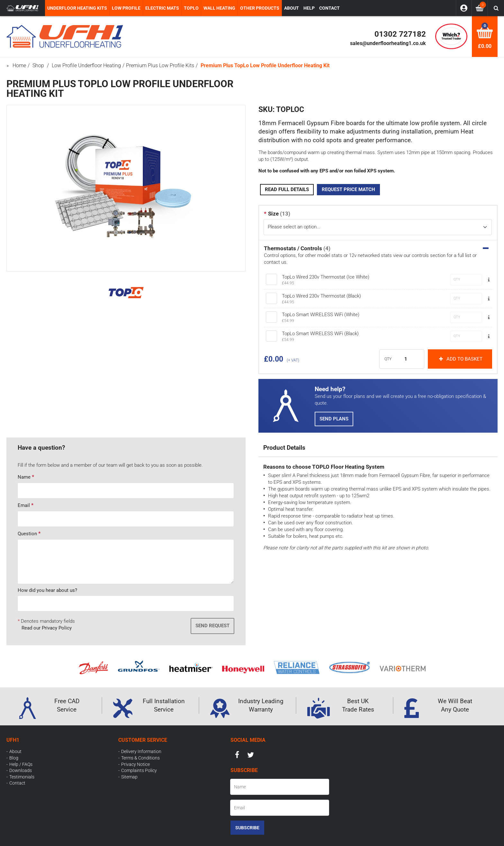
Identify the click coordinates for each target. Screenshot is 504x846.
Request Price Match (348, 189)
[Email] (280, 808)
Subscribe (247, 828)
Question (27, 534)
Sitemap (129, 777)
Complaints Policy (139, 770)
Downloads (21, 770)
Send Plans (334, 419)
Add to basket (460, 359)
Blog (14, 758)
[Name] (280, 787)
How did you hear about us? (47, 590)
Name (24, 477)
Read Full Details (287, 189)
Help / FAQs (21, 764)
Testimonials (22, 777)
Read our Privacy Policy (47, 628)
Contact (17, 783)
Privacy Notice (135, 764)
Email (24, 505)
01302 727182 (400, 34)
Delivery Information (141, 751)
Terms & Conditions (140, 758)
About (15, 751)
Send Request (212, 626)
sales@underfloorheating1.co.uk (388, 43)
